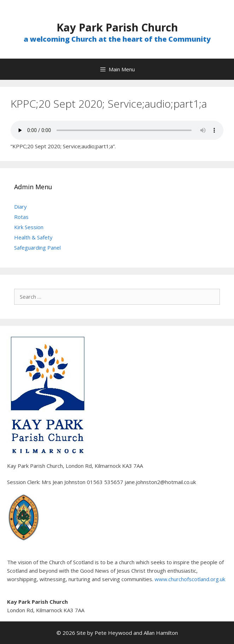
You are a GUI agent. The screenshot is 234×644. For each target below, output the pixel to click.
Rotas (21, 217)
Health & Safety (33, 237)
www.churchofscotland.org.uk (190, 579)
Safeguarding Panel (37, 248)
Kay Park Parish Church (117, 27)
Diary (20, 207)
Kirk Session (29, 227)
